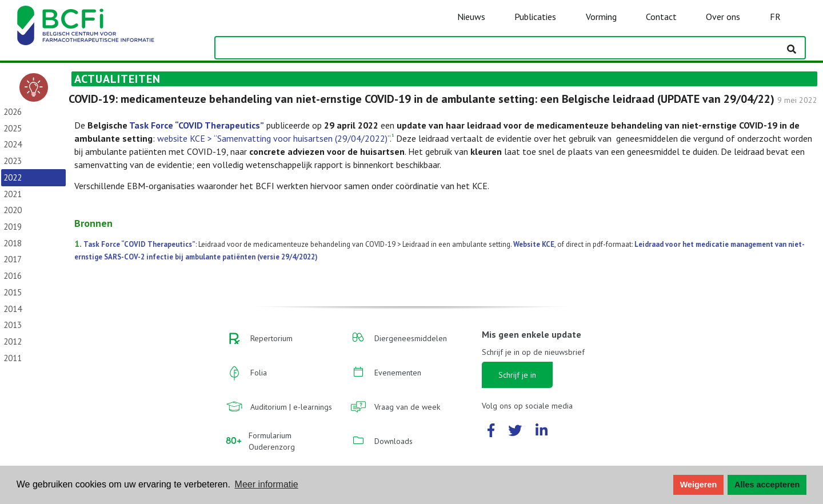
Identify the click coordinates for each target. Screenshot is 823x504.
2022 (13, 177)
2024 (13, 144)
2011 (13, 358)
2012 (13, 341)
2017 (13, 259)
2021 (13, 194)
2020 (13, 210)
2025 (13, 128)
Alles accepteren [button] (767, 485)
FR (775, 17)
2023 (13, 161)
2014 (13, 309)
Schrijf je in (517, 375)
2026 (13, 112)
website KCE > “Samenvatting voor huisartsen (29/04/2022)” (273, 138)
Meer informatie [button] (267, 484)
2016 (13, 276)
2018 (13, 243)
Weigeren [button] (699, 485)
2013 (13, 325)
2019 (13, 227)
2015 (13, 292)
